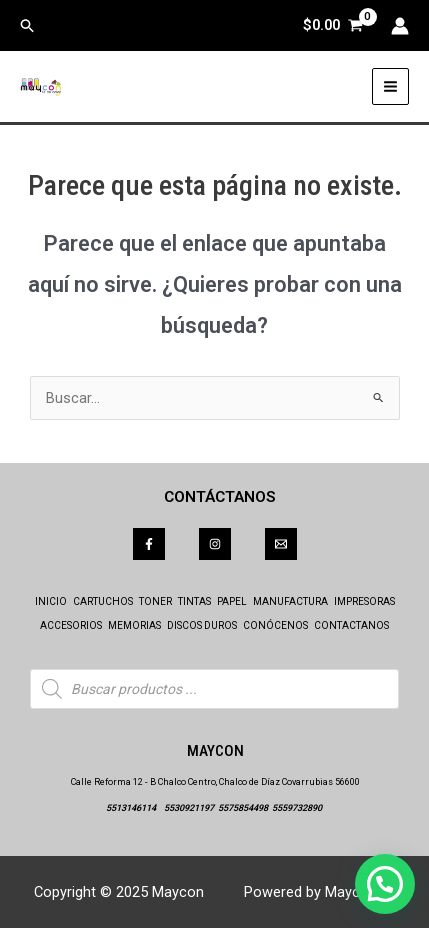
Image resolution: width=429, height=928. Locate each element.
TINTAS (194, 601)
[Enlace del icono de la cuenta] (400, 26)
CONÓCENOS (275, 625)
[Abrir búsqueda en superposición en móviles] (214, 689)
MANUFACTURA (290, 601)
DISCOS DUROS (202, 625)
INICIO (51, 601)
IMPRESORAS (364, 601)
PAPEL (232, 601)
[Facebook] (149, 544)
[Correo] (281, 544)
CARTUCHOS (103, 601)
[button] (28, 26)
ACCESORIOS (71, 625)
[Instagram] (215, 544)
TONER (155, 601)
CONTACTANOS (351, 625)
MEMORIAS (134, 625)
